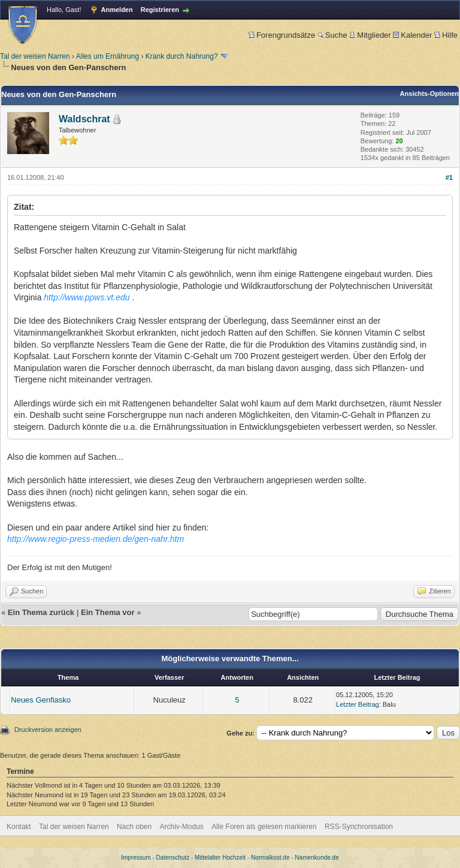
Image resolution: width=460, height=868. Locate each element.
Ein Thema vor (108, 612)
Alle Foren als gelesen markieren (264, 827)
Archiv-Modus (182, 827)
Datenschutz (173, 858)
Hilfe (446, 35)
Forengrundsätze (282, 35)
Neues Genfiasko (41, 700)
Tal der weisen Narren (35, 56)
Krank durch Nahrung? (182, 56)
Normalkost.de (270, 858)
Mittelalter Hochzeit (220, 858)
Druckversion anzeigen (48, 730)
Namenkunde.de (317, 858)
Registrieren (160, 10)
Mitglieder (370, 35)
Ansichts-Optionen (429, 94)
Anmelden (117, 10)
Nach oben (134, 827)
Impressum (136, 858)
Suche (332, 35)
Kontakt (19, 827)
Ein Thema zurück (41, 612)
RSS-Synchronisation (359, 827)
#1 (449, 177)
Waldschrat (84, 119)
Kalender (412, 35)
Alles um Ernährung (108, 56)
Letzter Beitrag (358, 704)
